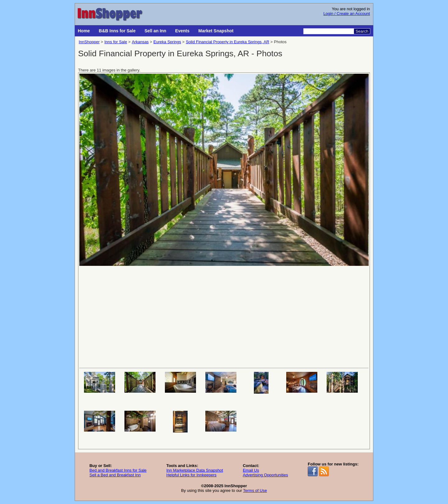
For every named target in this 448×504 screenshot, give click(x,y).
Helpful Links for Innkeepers (191, 475)
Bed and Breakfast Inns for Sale (118, 470)
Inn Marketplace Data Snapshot (195, 470)
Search (362, 31)
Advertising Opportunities (265, 475)
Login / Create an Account (347, 14)
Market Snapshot (216, 31)
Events (182, 31)
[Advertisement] (224, 316)
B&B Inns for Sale (117, 31)
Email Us (251, 470)
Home (84, 31)
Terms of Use (255, 490)
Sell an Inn (155, 31)
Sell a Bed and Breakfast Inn (115, 475)
